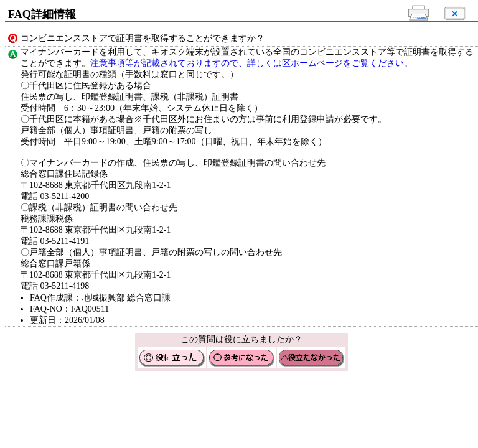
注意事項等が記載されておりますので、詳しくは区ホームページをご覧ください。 (251, 63)
